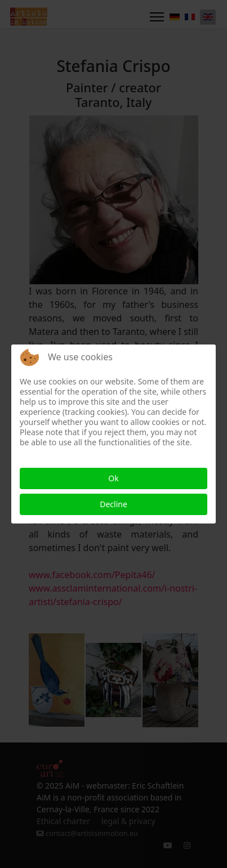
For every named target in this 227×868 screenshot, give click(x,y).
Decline (113, 504)
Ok (113, 478)
